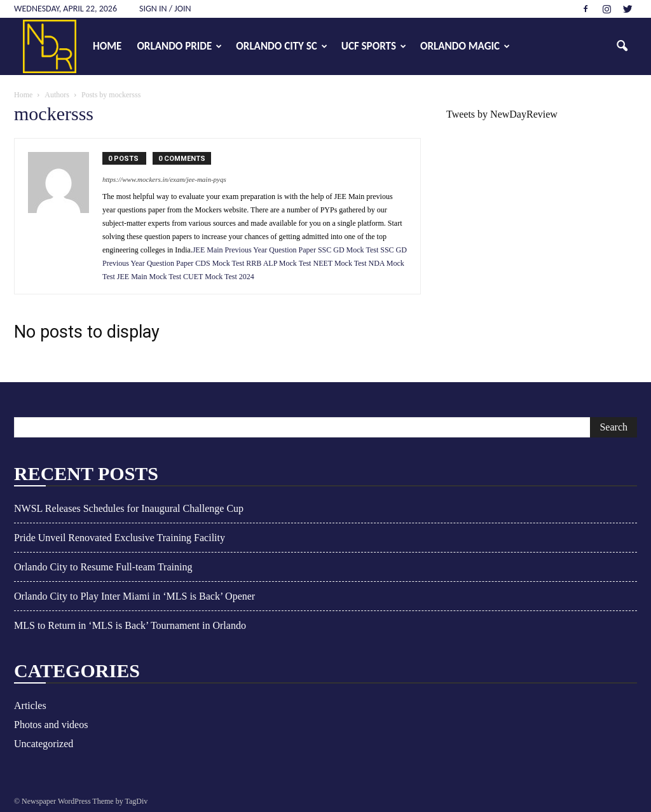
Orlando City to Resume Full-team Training (103, 567)
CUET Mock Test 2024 (219, 277)
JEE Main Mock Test (149, 277)
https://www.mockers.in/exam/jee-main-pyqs (164, 179)
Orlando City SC (281, 46)
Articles (30, 705)
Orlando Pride (179, 46)
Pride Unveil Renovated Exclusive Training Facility (120, 538)
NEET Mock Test (339, 263)
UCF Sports (374, 46)
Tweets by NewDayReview (502, 114)
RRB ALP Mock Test (278, 263)
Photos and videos (51, 725)
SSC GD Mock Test (349, 250)
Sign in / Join (165, 9)
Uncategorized (44, 744)
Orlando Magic (465, 46)
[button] (622, 46)
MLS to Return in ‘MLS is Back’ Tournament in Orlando (130, 625)
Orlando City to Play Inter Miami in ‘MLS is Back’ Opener (134, 596)
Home (107, 46)
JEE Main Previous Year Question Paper (255, 250)
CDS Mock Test (220, 263)
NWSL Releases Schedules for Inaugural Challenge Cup (129, 508)
